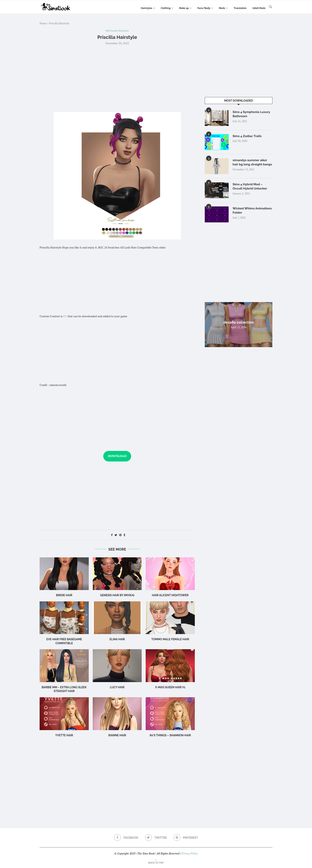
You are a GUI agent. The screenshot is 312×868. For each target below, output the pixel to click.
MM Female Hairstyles (117, 31)
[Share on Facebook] (112, 535)
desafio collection (239, 324)
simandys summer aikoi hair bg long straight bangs (250, 165)
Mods (222, 8)
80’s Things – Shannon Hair (170, 735)
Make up (184, 8)
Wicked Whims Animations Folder (246, 213)
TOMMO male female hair (170, 640)
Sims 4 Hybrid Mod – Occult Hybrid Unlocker (251, 188)
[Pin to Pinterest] (120, 535)
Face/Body (204, 8)
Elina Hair (117, 640)
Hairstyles (147, 8)
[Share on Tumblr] (124, 535)
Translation (240, 8)
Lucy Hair (117, 687)
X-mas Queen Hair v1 (170, 687)
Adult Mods (259, 8)
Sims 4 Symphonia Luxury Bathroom (252, 114)
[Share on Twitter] (116, 535)
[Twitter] (156, 838)
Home (43, 23)
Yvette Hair (64, 735)
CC (65, 316)
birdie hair (64, 596)
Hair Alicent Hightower (170, 596)
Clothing (166, 8)
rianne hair (117, 735)
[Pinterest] (186, 838)
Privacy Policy (189, 854)
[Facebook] (126, 838)
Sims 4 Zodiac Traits (248, 136)
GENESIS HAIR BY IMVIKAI (117, 596)
